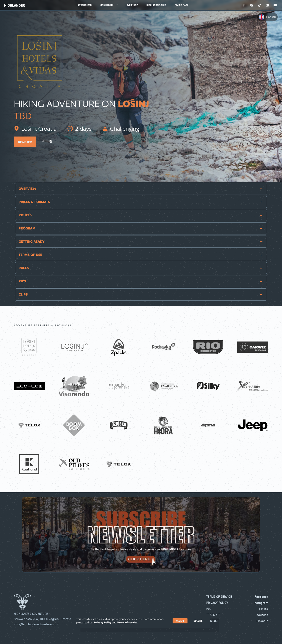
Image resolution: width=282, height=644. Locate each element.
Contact (212, 621)
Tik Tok (264, 609)
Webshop (132, 5)
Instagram (261, 603)
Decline (198, 621)
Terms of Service (219, 597)
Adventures (85, 5)
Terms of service (127, 622)
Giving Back (182, 5)
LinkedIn (262, 621)
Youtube (263, 615)
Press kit (213, 615)
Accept (180, 621)
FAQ (209, 609)
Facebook (261, 597)
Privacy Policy (217, 603)
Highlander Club (156, 5)
